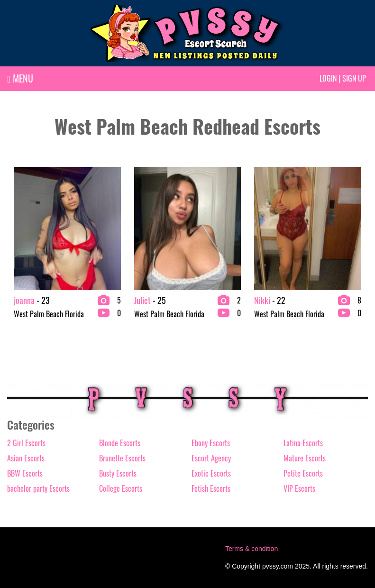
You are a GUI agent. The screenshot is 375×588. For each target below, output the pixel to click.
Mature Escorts (305, 458)
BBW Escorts (25, 473)
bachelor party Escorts (38, 488)
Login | (330, 78)
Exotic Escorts (211, 473)
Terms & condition (252, 549)
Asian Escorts (26, 458)
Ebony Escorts (211, 443)
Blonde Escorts (120, 443)
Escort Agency (211, 458)
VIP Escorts (299, 488)
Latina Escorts (303, 443)
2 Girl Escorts (26, 443)
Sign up (354, 78)
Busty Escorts (118, 473)
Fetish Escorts (211, 488)
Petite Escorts (303, 473)
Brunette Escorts (122, 458)
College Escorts (121, 488)
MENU (20, 78)
